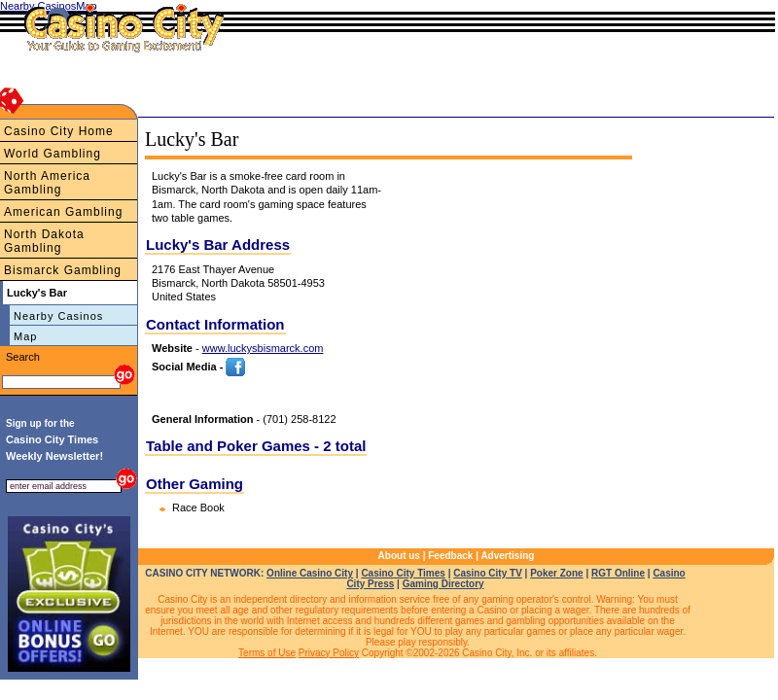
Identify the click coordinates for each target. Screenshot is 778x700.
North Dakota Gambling (44, 241)
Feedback (450, 556)
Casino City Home (59, 131)
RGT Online (618, 573)
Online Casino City (310, 573)
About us (399, 556)
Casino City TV (488, 573)
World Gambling (53, 154)
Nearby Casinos (58, 316)
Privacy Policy (329, 653)
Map (25, 336)
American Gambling (63, 212)
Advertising (507, 556)
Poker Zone (556, 573)
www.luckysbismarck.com (263, 348)
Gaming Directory (443, 584)
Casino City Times (403, 573)
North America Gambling (47, 183)
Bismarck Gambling (63, 270)
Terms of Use (267, 653)
